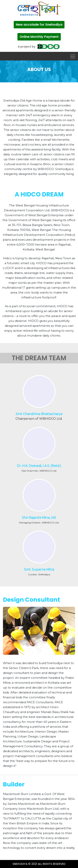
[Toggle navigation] (72, 56)
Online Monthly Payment (39, 37)
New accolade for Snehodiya (39, 25)
